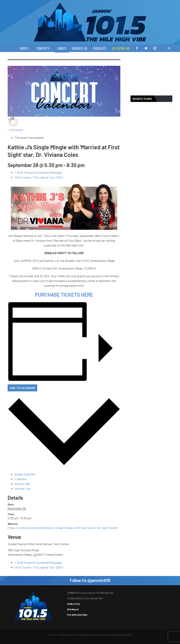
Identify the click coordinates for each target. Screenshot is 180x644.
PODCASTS (100, 48)
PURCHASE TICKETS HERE (64, 295)
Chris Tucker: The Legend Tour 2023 (39, 177)
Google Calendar (25, 474)
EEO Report (73, 609)
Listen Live (121, 48)
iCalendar (21, 479)
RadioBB (128, 635)
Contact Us (79, 48)
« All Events (15, 130)
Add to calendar (22, 388)
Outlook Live (23, 489)
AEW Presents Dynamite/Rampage (38, 173)
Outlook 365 (22, 484)
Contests (41, 48)
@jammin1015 (99, 580)
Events (61, 48)
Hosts (22, 48)
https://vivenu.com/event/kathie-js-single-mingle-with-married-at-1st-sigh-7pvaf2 (63, 528)
